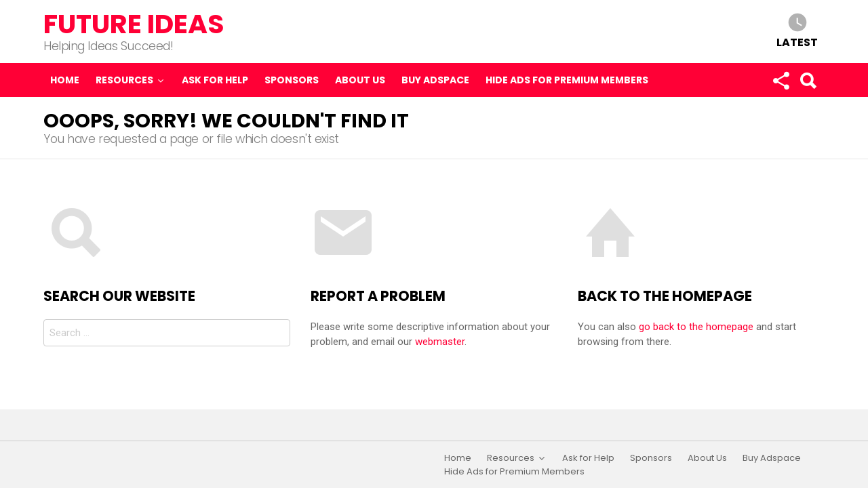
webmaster (440, 342)
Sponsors (292, 80)
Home (65, 80)
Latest (797, 42)
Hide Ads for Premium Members (567, 80)
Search (808, 83)
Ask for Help (215, 80)
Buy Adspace (435, 80)
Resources (124, 80)
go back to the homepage (696, 327)
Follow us (781, 83)
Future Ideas (134, 24)
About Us (360, 80)
